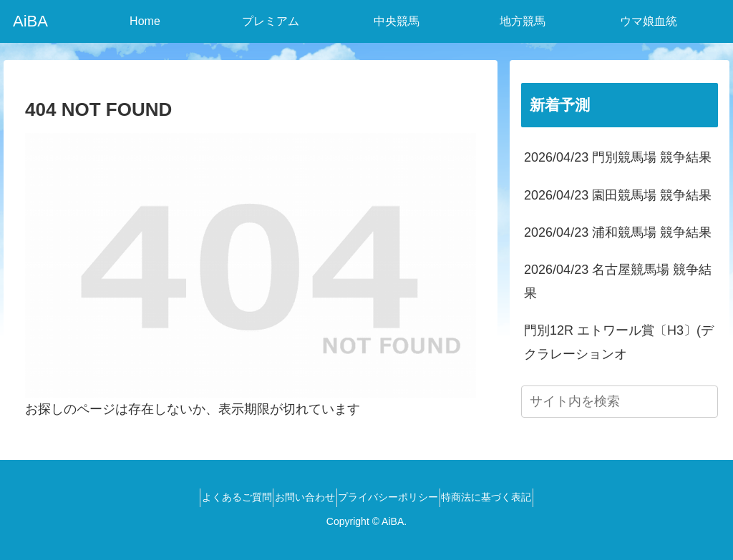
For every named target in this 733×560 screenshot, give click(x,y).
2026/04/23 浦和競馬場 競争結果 (618, 232)
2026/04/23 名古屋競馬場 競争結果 (618, 281)
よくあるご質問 (219, 497)
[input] (619, 402)
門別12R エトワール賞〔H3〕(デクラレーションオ (619, 342)
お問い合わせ (299, 497)
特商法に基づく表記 (505, 497)
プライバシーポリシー (394, 497)
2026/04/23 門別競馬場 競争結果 (618, 157)
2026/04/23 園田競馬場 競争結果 (618, 195)
